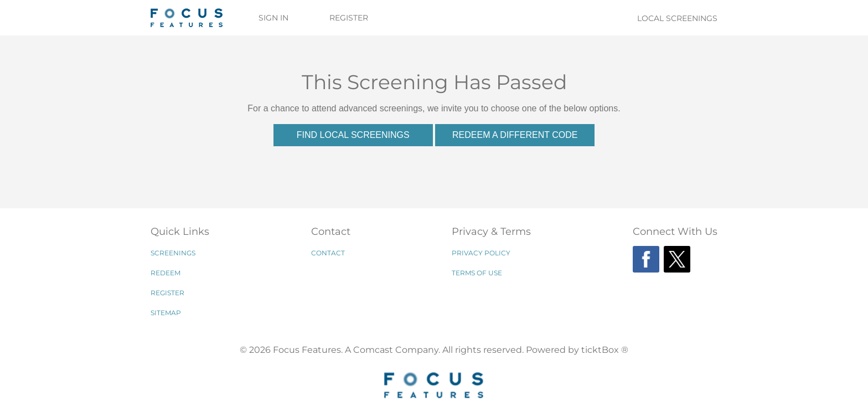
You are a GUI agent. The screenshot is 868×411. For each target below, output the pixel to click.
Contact (328, 253)
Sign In (273, 18)
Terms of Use (477, 273)
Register (349, 18)
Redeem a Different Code (515, 135)
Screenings (173, 253)
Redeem (166, 273)
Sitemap (166, 313)
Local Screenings (677, 18)
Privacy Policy (481, 253)
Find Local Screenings (353, 135)
